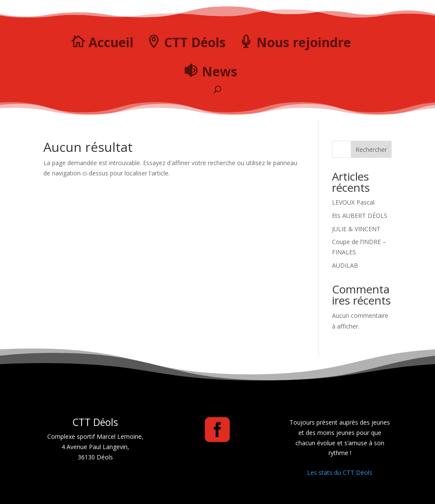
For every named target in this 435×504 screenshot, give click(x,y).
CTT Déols (195, 42)
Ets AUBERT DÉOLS (360, 216)
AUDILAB (345, 265)
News (220, 71)
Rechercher (371, 149)
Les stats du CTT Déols (340, 472)
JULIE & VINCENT (356, 229)
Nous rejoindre (304, 42)
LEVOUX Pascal (353, 202)
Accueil (111, 42)
